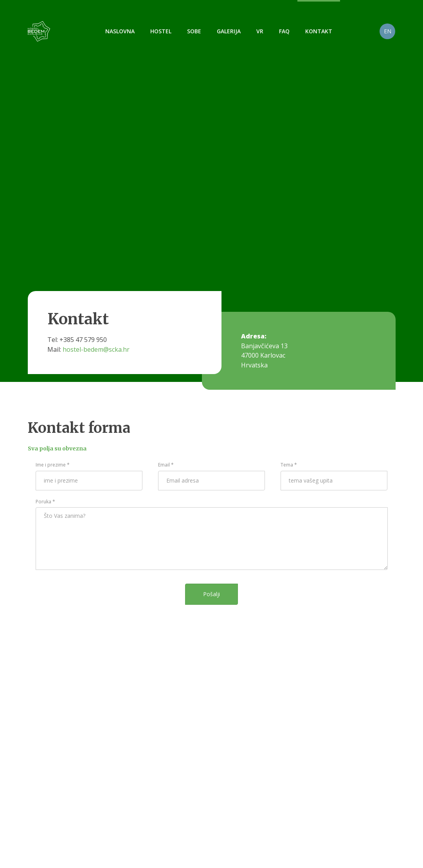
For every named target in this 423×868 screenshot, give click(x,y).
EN (388, 31)
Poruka (45, 502)
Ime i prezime (53, 465)
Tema (289, 465)
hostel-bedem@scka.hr (96, 349)
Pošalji (211, 594)
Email (166, 465)
